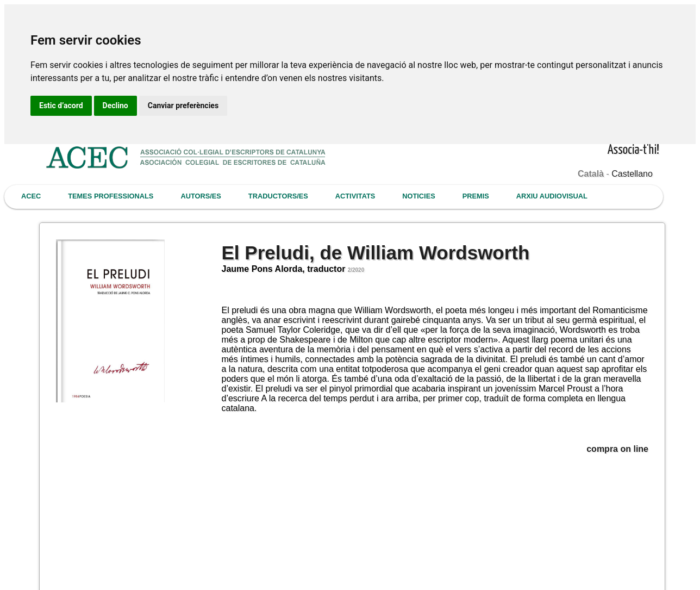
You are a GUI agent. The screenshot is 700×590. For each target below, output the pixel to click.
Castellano (632, 174)
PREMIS (476, 196)
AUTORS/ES (201, 196)
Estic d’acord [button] (61, 105)
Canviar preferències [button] (183, 105)
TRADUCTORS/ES (278, 196)
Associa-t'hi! (633, 150)
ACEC (31, 196)
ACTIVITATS (355, 196)
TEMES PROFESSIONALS (111, 196)
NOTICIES (418, 196)
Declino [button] (115, 105)
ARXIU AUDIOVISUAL (552, 196)
